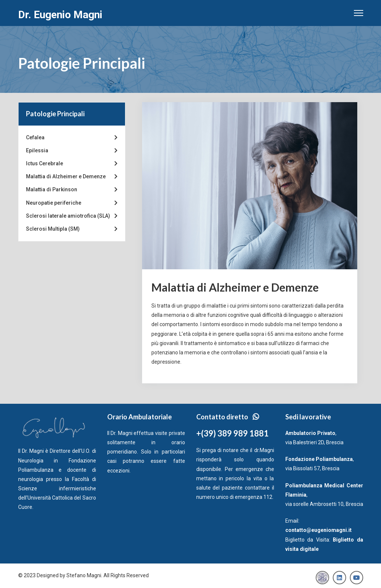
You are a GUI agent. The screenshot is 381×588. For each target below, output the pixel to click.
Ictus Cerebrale (72, 164)
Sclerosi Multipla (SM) (72, 229)
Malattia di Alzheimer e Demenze (72, 177)
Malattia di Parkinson (72, 190)
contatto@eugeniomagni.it (318, 530)
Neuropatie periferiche (72, 203)
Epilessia (72, 151)
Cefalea (72, 138)
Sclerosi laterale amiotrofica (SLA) (72, 216)
